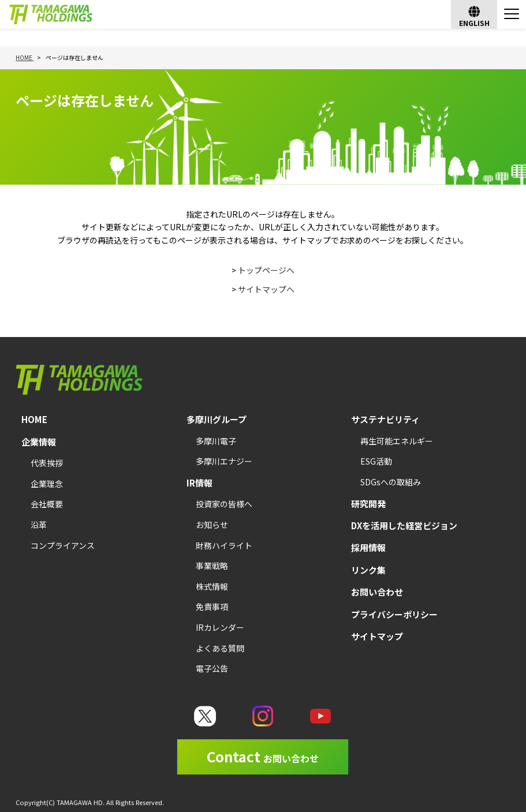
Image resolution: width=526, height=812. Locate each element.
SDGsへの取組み (391, 482)
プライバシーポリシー (394, 614)
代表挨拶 (47, 463)
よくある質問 (220, 648)
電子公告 (212, 668)
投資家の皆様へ (224, 504)
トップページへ (266, 270)
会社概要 (47, 504)
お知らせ (212, 525)
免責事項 (212, 607)
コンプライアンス (63, 545)
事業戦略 (212, 566)
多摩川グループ (217, 419)
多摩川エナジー (224, 461)
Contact (263, 756)
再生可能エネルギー (397, 441)
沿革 (39, 525)
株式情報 (212, 586)
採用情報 (368, 547)
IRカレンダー (220, 627)
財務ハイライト (224, 545)
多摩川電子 (216, 441)
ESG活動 (376, 461)
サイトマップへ (266, 289)
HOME (34, 419)
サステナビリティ (385, 419)
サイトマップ (377, 636)
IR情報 (199, 483)
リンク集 (368, 570)
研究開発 (368, 504)
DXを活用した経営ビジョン (404, 525)
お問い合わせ (377, 592)
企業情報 (39, 442)
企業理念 (47, 484)
